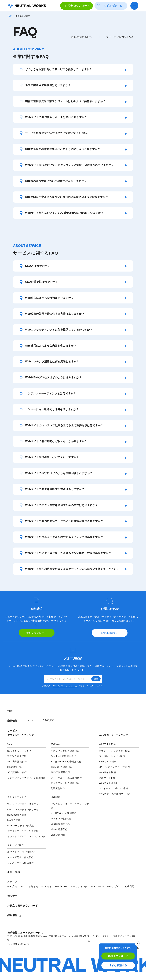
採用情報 (13, 915)
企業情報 (13, 721)
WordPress (61, 886)
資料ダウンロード (116, 956)
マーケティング (79, 886)
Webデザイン (114, 886)
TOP (9, 16)
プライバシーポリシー (65, 686)
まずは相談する (115, 965)
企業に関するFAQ (82, 37)
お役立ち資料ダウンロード (23, 906)
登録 (96, 679)
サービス (13, 730)
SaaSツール (97, 886)
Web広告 (12, 886)
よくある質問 (47, 720)
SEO (23, 886)
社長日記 (130, 886)
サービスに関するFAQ (119, 37)
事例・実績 (14, 872)
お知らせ (33, 886)
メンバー (32, 720)
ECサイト (47, 886)
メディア (13, 882)
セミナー (13, 896)
